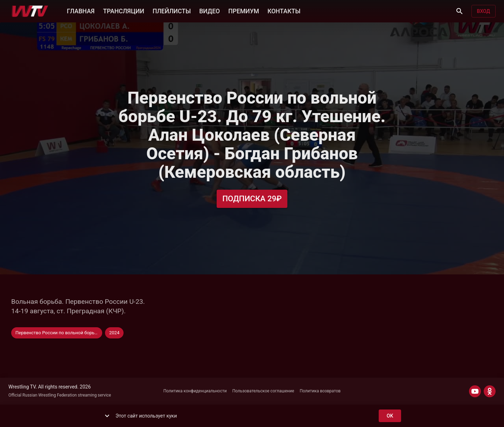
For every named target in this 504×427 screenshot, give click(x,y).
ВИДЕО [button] (209, 10)
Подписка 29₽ (252, 199)
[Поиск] (460, 11)
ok (390, 416)
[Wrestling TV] (30, 11)
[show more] (107, 416)
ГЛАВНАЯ (81, 10)
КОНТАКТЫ (284, 10)
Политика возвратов (320, 391)
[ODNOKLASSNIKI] (490, 391)
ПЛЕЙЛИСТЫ (172, 10)
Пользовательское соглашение (263, 391)
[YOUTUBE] (475, 391)
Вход (484, 11)
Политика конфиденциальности (195, 391)
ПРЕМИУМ (244, 10)
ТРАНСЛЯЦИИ (123, 10)
